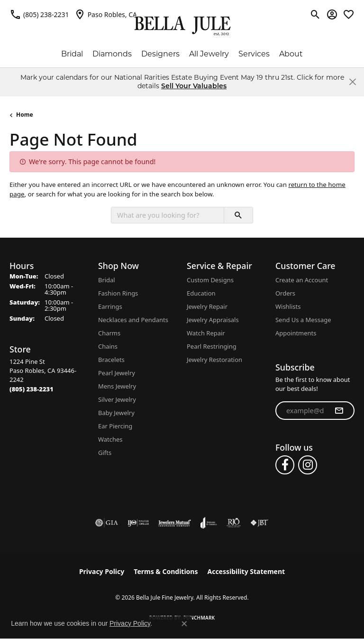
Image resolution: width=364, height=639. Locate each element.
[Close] (352, 82)
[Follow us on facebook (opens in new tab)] (285, 465)
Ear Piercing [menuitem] (115, 426)
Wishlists (288, 306)
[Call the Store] (32, 389)
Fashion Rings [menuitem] (118, 293)
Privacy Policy (102, 571)
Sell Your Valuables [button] (194, 86)
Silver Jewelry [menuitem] (117, 399)
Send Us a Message (303, 320)
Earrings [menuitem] (110, 306)
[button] (315, 14)
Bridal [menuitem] (107, 280)
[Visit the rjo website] (234, 523)
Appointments (296, 333)
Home (25, 115)
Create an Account (302, 280)
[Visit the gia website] (107, 523)
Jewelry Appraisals (213, 320)
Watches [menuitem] (110, 439)
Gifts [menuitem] (105, 453)
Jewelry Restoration (214, 360)
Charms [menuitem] (109, 333)
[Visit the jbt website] (259, 523)
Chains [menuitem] (108, 346)
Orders (285, 293)
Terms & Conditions (166, 571)
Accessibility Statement (246, 571)
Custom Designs (210, 280)
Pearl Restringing (212, 346)
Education (201, 293)
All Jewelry (209, 54)
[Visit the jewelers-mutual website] (175, 523)
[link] (39, 14)
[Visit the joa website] (209, 523)
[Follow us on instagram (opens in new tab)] (308, 465)
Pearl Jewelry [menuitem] (117, 373)
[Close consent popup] (184, 624)
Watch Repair (206, 333)
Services (254, 54)
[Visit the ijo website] (138, 523)
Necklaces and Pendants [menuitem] (133, 320)
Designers (160, 54)
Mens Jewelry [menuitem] (117, 386)
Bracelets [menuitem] (111, 360)
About (291, 54)
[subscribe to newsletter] (339, 411)
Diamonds (112, 54)
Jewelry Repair (207, 306)
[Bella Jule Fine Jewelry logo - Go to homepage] (182, 26)
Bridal (72, 54)
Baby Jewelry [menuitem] (116, 413)
